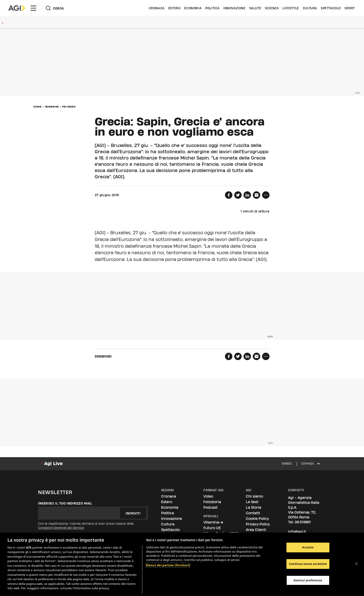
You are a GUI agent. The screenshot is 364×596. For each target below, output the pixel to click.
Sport (350, 8)
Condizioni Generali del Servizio (61, 528)
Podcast (210, 507)
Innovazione (234, 8)
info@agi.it (297, 532)
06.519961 (303, 522)
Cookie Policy (257, 519)
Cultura (310, 8)
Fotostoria (212, 502)
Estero (174, 8)
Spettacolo (331, 8)
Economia (193, 8)
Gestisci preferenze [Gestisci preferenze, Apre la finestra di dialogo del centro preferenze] (308, 580)
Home (37, 107)
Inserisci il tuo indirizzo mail (65, 503)
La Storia (253, 507)
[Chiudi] (357, 564)
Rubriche (52, 107)
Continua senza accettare (308, 564)
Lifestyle (291, 8)
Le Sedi (252, 502)
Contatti (253, 513)
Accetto (308, 547)
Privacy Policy (258, 524)
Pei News (69, 107)
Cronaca (157, 8)
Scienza (272, 8)
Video (208, 496)
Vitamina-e (213, 522)
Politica (212, 8)
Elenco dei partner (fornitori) (168, 565)
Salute (255, 8)
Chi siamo (254, 496)
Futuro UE (212, 528)
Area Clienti (256, 530)
